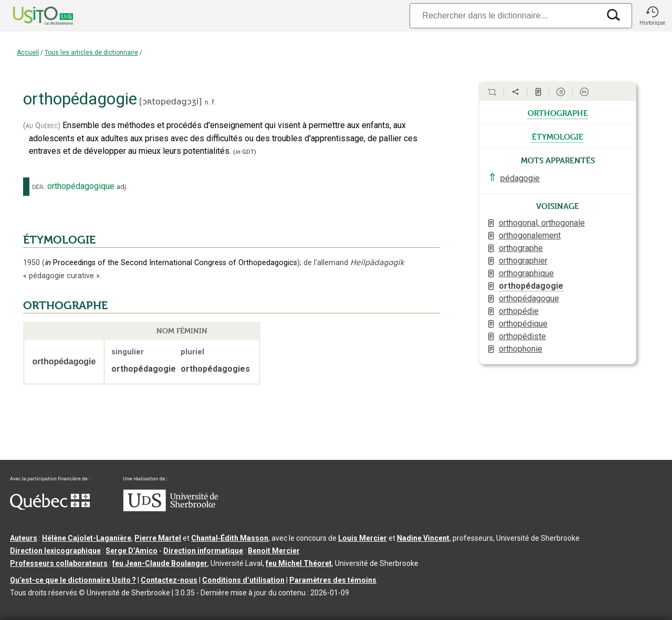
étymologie (558, 136)
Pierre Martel (158, 538)
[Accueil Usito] (31, 16)
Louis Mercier (363, 538)
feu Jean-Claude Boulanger (160, 563)
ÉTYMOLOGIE (59, 240)
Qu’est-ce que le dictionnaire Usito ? (73, 580)
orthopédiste (522, 336)
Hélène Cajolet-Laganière (87, 538)
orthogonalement (530, 235)
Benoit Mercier (274, 551)
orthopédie (519, 311)
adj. (122, 187)
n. (207, 102)
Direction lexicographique (55, 551)
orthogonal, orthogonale (542, 223)
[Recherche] (505, 15)
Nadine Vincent (423, 538)
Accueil (28, 52)
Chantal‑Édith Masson (230, 538)
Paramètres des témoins (333, 580)
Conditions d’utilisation (243, 580)
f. (214, 102)
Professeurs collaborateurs (59, 563)
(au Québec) (42, 126)
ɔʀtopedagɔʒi (170, 102)
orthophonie (521, 349)
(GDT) (245, 152)
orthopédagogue (529, 298)
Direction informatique (203, 551)
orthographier (523, 261)
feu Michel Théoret (299, 563)
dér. (39, 186)
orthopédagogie (531, 286)
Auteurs (24, 538)
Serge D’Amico (132, 551)
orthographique (526, 273)
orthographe (558, 112)
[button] (652, 16)
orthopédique (523, 324)
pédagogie (520, 178)
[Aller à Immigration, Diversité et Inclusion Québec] (50, 507)
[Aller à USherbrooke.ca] (171, 509)
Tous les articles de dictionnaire (91, 52)
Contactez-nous (169, 580)
